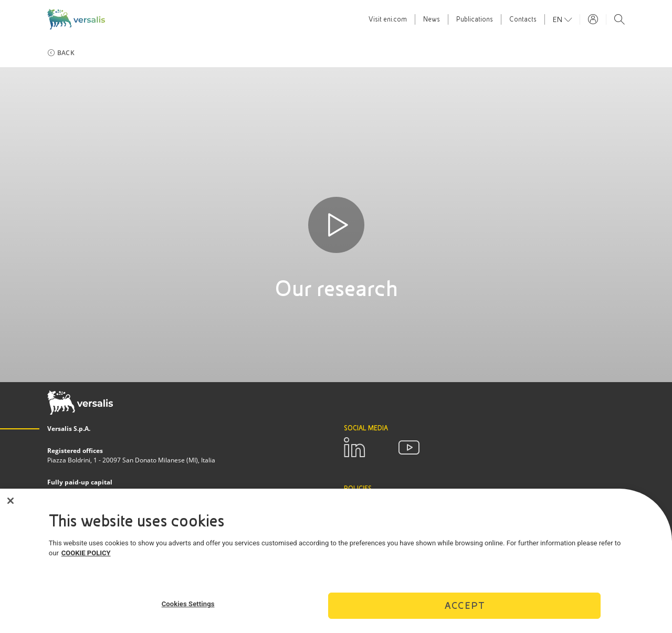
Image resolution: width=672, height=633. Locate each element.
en (559, 19)
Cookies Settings (188, 609)
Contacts (523, 19)
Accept (465, 610)
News (432, 19)
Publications (475, 19)
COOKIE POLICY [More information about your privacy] (86, 558)
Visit (388, 19)
